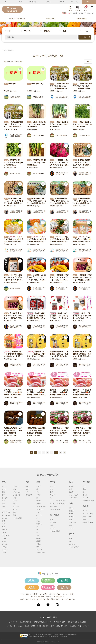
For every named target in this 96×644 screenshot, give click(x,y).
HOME (4, 50)
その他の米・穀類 (88, 501)
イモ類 (15, 509)
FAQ (80, 626)
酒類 (71, 503)
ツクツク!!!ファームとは (17, 19)
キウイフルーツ (41, 507)
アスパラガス (6, 512)
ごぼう (15, 498)
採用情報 (73, 626)
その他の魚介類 (55, 509)
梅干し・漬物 (87, 517)
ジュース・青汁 (88, 514)
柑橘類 (38, 541)
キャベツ (5, 486)
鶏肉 (27, 486)
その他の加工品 (88, 522)
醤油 (71, 538)
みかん (38, 538)
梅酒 (71, 525)
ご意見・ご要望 (30, 626)
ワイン (71, 514)
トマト (4, 495)
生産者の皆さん (82, 19)
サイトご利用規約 (60, 622)
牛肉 (27, 492)
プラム (38, 544)
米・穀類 (86, 482)
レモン (38, 535)
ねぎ (3, 501)
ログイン (70, 13)
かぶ (3, 527)
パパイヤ (39, 515)
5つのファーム (51, 19)
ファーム (89, 2)
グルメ (62, 2)
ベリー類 (39, 550)
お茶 (71, 482)
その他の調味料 (74, 547)
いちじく (39, 524)
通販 (21, 2)
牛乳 (51, 525)
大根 (3, 507)
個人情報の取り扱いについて (42, 622)
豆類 (15, 515)
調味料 (72, 534)
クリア (86, 31)
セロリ (4, 541)
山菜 (15, 504)
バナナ (38, 504)
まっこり (72, 528)
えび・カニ (54, 486)
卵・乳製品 (55, 515)
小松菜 (4, 533)
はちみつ (72, 544)
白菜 (3, 492)
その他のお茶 (73, 498)
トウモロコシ (6, 515)
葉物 (15, 512)
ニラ (15, 489)
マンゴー (39, 512)
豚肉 (27, 489)
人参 (3, 504)
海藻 (51, 489)
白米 (84, 486)
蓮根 (3, 521)
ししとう (5, 550)
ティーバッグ (73, 495)
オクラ (4, 524)
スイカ (38, 521)
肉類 (27, 482)
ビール (71, 508)
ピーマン (5, 544)
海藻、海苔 (54, 507)
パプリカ (5, 547)
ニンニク (5, 518)
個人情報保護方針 (25, 622)
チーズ (52, 528)
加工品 (86, 506)
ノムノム (86, 626)
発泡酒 (71, 511)
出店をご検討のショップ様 (46, 626)
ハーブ (15, 501)
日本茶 (71, 486)
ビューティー (75, 2)
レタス (4, 489)
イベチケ (48, 2)
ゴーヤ (4, 553)
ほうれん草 (5, 535)
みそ (71, 541)
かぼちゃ (5, 530)
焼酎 (71, 520)
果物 (38, 482)
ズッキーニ (17, 486)
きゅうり (5, 498)
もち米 (85, 495)
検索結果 (11, 50)
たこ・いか (54, 495)
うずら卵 (53, 522)
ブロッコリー (17, 492)
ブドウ (38, 492)
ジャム (85, 511)
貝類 (51, 492)
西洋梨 (38, 501)
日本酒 (71, 517)
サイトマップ (13, 622)
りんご (38, 495)
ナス (3, 509)
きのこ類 (16, 507)
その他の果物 (41, 553)
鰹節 (84, 520)
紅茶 (71, 489)
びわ (38, 518)
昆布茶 (71, 492)
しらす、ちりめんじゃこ (58, 504)
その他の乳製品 (55, 531)
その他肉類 (29, 495)
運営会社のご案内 (62, 626)
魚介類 (53, 482)
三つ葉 (4, 538)
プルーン (39, 547)
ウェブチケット (34, 2)
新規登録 (64, 13)
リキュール (73, 522)
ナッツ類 (86, 498)
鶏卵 (51, 520)
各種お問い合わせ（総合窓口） (77, 622)
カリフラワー (17, 495)
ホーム (7, 2)
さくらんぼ (40, 509)
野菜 (4, 482)
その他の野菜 (17, 518)
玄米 (84, 489)
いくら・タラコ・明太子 (58, 501)
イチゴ (38, 486)
